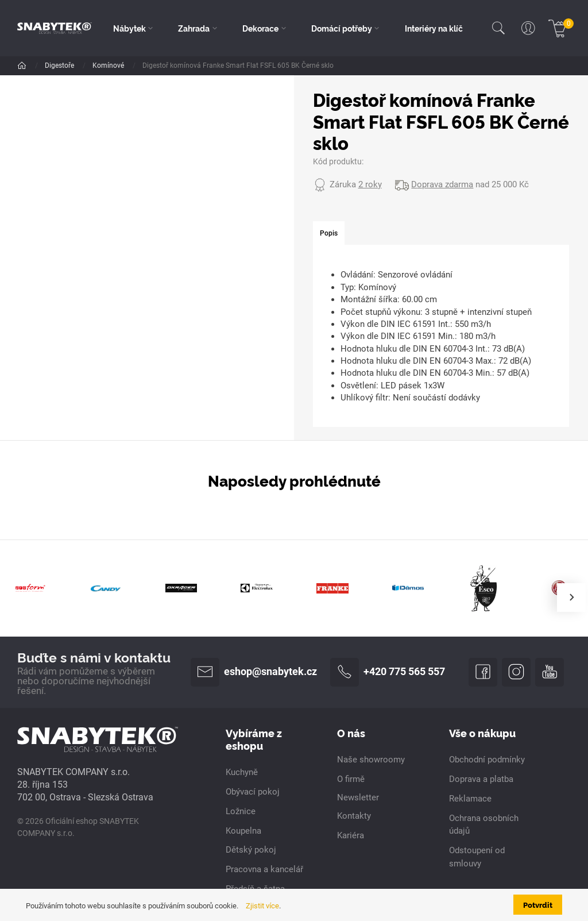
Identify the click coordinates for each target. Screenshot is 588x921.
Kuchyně (242, 772)
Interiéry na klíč (434, 28)
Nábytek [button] (129, 28)
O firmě (351, 779)
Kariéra (351, 835)
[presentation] (571, 598)
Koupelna (243, 831)
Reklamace (470, 799)
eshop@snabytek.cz (254, 672)
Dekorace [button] (260, 28)
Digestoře (60, 65)
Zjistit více (262, 906)
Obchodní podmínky (487, 760)
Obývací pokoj (253, 792)
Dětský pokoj (251, 850)
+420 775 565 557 (388, 672)
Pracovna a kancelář (264, 869)
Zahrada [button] (194, 28)
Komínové (109, 65)
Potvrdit (538, 904)
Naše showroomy (371, 760)
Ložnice (241, 811)
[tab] (329, 233)
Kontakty (354, 816)
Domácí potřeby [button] (342, 28)
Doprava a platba (481, 779)
